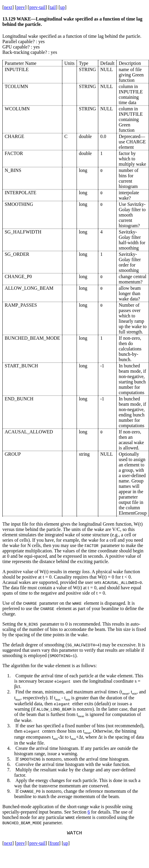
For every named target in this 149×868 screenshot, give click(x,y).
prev (21, 7)
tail (53, 7)
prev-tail (37, 7)
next (8, 7)
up (63, 7)
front (54, 844)
